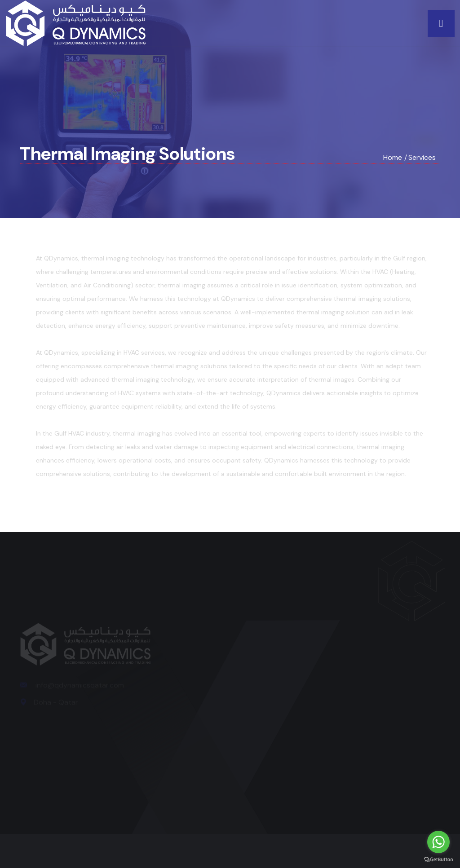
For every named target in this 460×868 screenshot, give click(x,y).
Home (393, 157)
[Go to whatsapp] (438, 842)
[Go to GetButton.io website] (438, 859)
